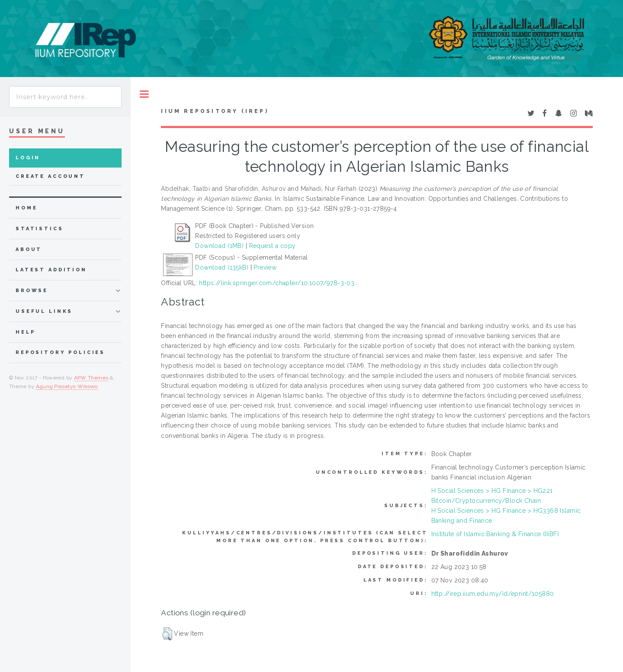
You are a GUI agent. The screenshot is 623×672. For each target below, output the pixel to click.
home (26, 208)
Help (25, 332)
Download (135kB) (222, 267)
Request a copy (273, 246)
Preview (265, 267)
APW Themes (91, 378)
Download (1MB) (219, 246)
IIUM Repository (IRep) (215, 111)
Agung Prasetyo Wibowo (67, 386)
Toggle (144, 94)
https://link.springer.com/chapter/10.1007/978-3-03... (279, 283)
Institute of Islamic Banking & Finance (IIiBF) (495, 534)
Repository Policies (60, 352)
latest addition (51, 270)
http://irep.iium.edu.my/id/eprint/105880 (493, 594)
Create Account (50, 176)
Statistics (40, 229)
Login (28, 158)
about (29, 249)
